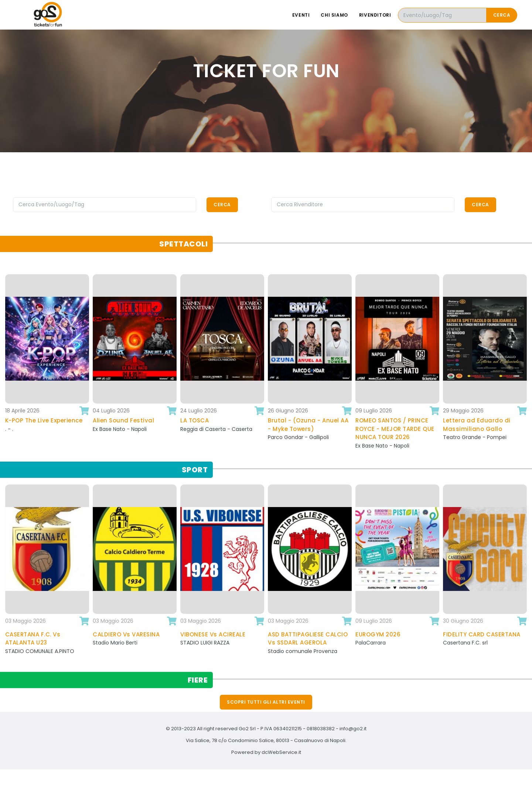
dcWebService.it (281, 752)
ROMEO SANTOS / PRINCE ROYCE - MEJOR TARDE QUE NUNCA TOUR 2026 (395, 429)
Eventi (301, 15)
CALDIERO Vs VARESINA (126, 634)
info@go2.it (353, 729)
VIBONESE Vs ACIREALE (213, 634)
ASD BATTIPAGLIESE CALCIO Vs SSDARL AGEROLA (308, 639)
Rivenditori (375, 15)
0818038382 (321, 729)
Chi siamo (334, 15)
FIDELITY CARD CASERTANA (482, 634)
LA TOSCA (195, 420)
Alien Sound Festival (123, 420)
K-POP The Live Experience (44, 420)
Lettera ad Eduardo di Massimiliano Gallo (477, 425)
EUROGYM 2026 (378, 634)
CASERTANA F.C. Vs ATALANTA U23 (33, 639)
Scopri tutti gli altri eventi (266, 702)
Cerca (502, 15)
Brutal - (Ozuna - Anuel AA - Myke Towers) (308, 425)
